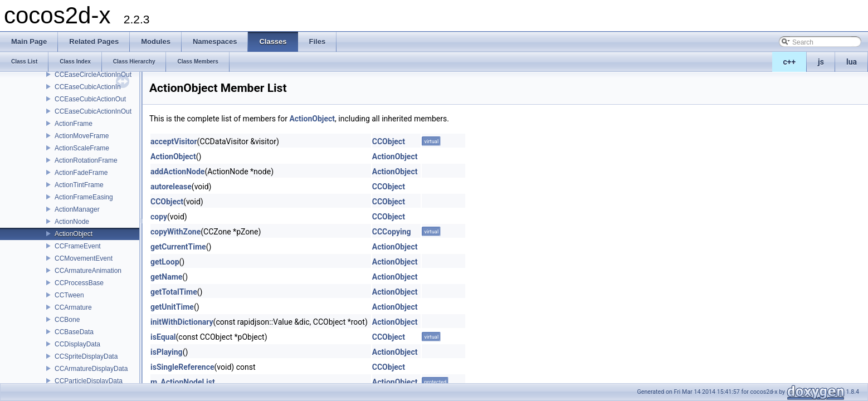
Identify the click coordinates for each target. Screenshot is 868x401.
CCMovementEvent (84, 258)
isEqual (163, 337)
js (821, 62)
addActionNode (177, 172)
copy (159, 217)
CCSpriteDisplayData (86, 356)
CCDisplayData (77, 344)
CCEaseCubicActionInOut (93, 111)
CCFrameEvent (78, 246)
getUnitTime (172, 307)
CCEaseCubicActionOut (90, 99)
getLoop (165, 262)
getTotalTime (174, 292)
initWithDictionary (182, 322)
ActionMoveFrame (82, 136)
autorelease (171, 187)
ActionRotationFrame (86, 160)
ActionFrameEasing (84, 197)
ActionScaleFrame (82, 148)
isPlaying (167, 352)
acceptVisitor (174, 141)
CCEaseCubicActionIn (88, 87)
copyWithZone (175, 232)
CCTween (69, 295)
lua (852, 62)
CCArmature (73, 307)
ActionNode (72, 222)
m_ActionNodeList (183, 382)
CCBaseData (74, 332)
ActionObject (74, 234)
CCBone (67, 320)
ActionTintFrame (79, 185)
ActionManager (77, 209)
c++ (790, 62)
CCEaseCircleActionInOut (93, 75)
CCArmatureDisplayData (91, 369)
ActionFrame (74, 124)
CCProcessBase (79, 283)
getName (166, 277)
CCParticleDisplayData (89, 381)
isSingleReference (182, 367)
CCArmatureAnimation (88, 271)
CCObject (389, 141)
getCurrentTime (178, 247)
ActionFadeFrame (81, 173)
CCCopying (392, 232)
